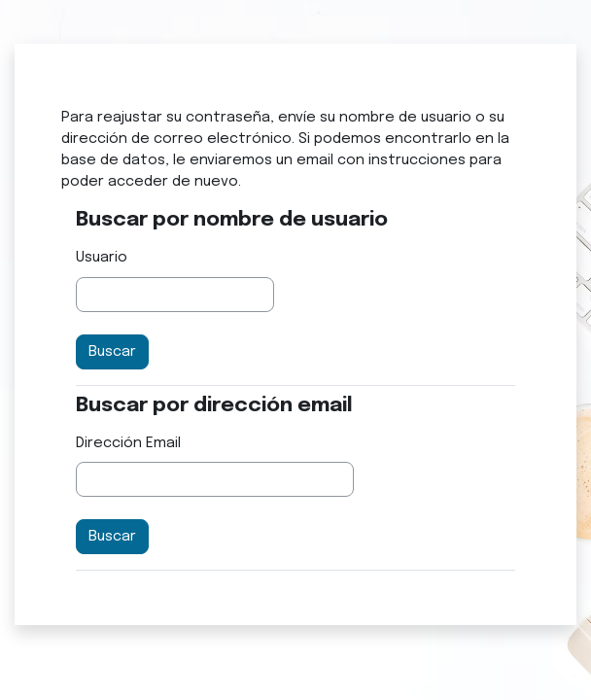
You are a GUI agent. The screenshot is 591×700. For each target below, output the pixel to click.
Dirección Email (128, 443)
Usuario (102, 257)
